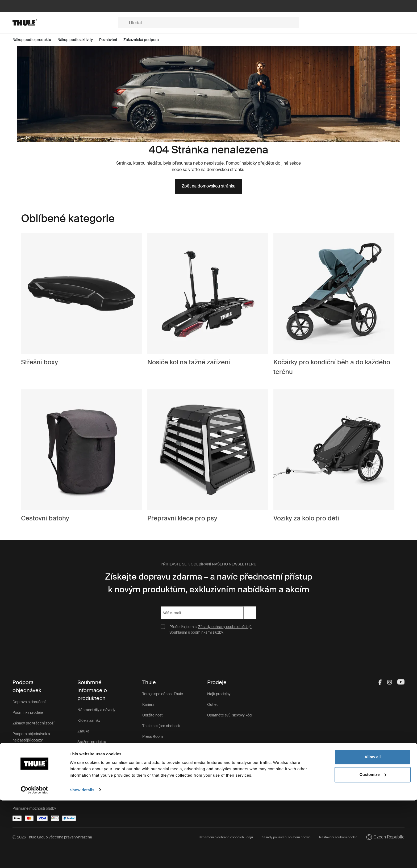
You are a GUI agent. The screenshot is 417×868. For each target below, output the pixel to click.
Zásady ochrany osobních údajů (225, 627)
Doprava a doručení (29, 702)
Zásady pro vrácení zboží (33, 723)
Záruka (83, 731)
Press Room (153, 736)
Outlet (212, 704)
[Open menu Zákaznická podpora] (144, 40)
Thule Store (152, 758)
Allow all (373, 825)
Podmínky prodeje (28, 712)
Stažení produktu (92, 742)
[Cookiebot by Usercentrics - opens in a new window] (34, 858)
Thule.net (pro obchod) (161, 726)
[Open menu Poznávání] (111, 40)
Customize (373, 842)
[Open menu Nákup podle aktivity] (78, 40)
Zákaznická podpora (95, 763)
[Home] (65, 23)
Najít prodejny (219, 694)
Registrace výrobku (94, 752)
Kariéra (148, 704)
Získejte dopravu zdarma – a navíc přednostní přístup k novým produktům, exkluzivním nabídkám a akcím (209, 583)
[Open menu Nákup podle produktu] (35, 40)
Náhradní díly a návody (96, 710)
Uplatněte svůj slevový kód (229, 715)
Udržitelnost (153, 715)
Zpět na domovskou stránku (208, 186)
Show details (82, 857)
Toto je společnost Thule (163, 694)
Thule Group (153, 747)
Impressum (152, 768)
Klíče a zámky (89, 720)
